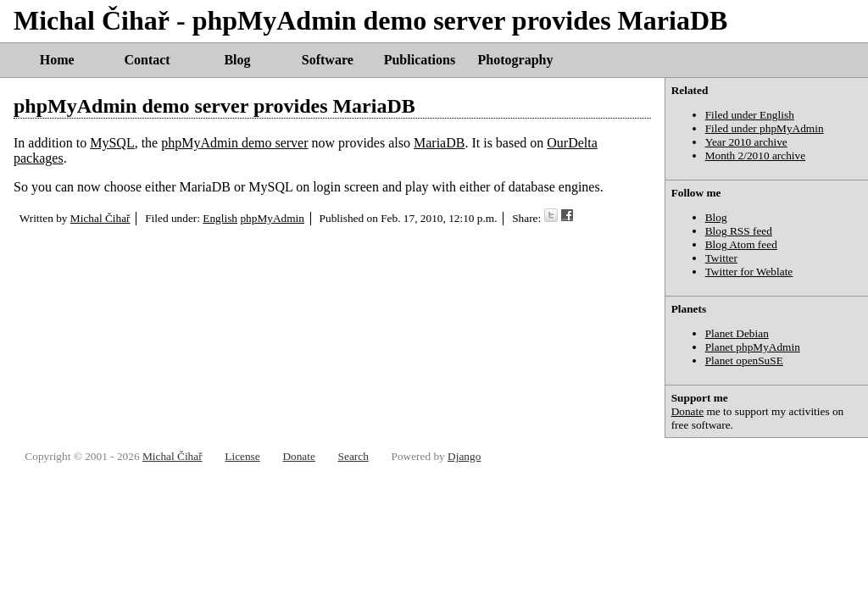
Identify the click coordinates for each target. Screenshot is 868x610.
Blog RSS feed (739, 231)
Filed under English (750, 115)
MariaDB (439, 143)
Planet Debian (737, 333)
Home (57, 60)
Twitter (721, 258)
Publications (420, 60)
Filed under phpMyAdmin (765, 128)
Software (328, 60)
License (242, 456)
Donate (688, 411)
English (220, 218)
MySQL (112, 143)
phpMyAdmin (272, 218)
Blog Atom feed (741, 244)
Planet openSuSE (744, 360)
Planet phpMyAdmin (753, 347)
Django (464, 456)
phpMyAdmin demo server (234, 143)
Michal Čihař (100, 218)
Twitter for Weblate (749, 272)
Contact (147, 60)
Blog (237, 60)
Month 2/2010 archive (755, 155)
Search (353, 456)
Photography (516, 60)
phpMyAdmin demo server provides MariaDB (214, 106)
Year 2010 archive (746, 142)
